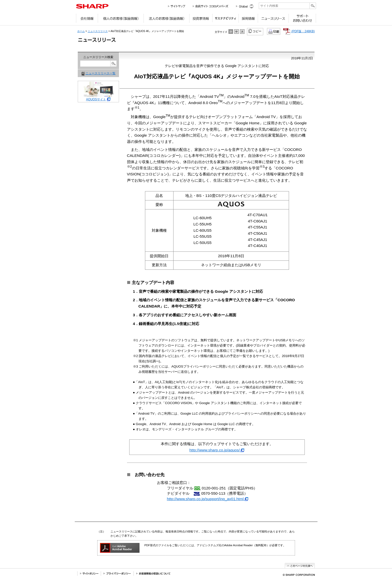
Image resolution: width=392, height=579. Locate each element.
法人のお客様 (166, 20)
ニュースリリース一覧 (100, 73)
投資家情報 (201, 20)
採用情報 (248, 20)
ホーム (81, 31)
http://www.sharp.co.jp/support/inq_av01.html (208, 499)
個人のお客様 (121, 20)
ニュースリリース (273, 20)
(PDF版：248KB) (299, 31)
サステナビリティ (225, 20)
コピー (255, 31)
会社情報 (87, 20)
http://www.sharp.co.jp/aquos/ (217, 450)
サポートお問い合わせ (302, 20)
